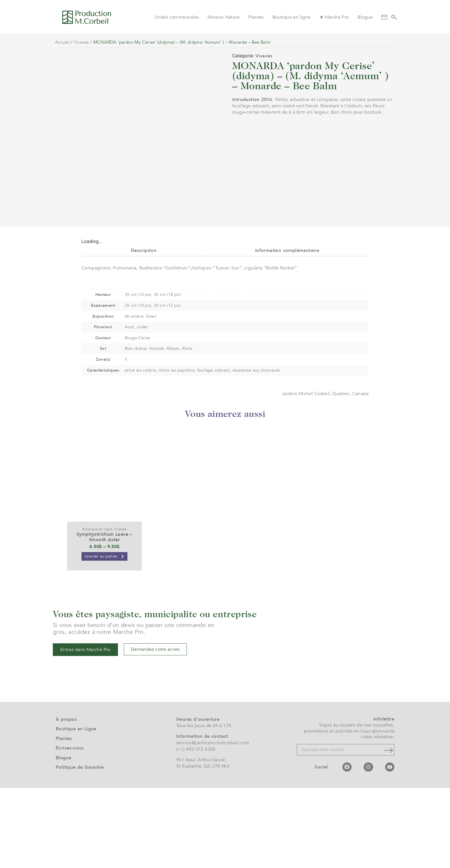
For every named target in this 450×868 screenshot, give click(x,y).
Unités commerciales (177, 17)
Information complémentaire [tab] (287, 330)
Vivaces (82, 42)
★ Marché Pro (334, 17)
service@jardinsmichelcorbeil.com (213, 823)
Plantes (256, 17)
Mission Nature (224, 17)
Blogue (365, 17)
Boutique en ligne (292, 17)
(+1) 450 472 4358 (196, 829)
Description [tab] (144, 330)
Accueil (62, 42)
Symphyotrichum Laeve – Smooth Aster (104, 617)
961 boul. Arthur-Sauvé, (201, 840)
